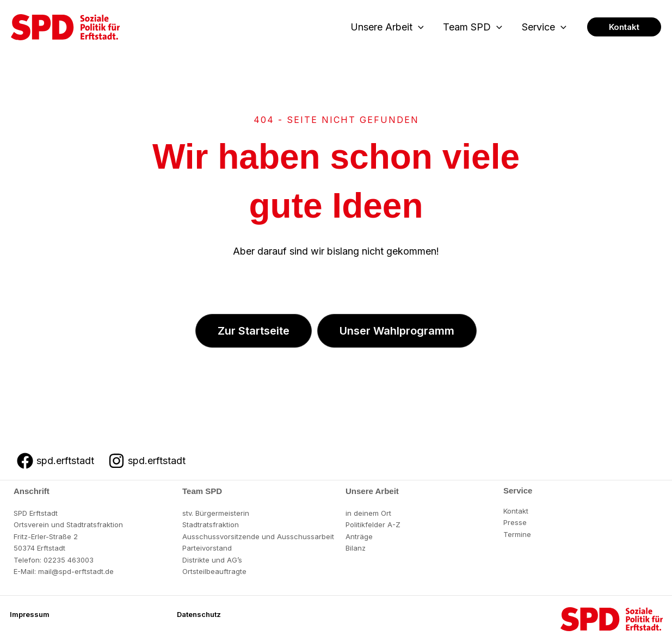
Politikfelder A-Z (373, 524)
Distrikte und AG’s (212, 560)
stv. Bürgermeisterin (216, 513)
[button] (418, 27)
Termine (517, 534)
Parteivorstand (207, 548)
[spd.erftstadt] (56, 461)
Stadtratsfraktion (211, 524)
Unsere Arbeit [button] (387, 27)
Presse (515, 522)
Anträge (359, 536)
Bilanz (356, 548)
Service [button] (544, 27)
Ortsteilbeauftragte (214, 571)
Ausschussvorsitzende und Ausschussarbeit (258, 536)
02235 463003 (69, 560)
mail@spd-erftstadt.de (76, 571)
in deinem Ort (368, 513)
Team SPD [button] (473, 27)
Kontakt (516, 511)
